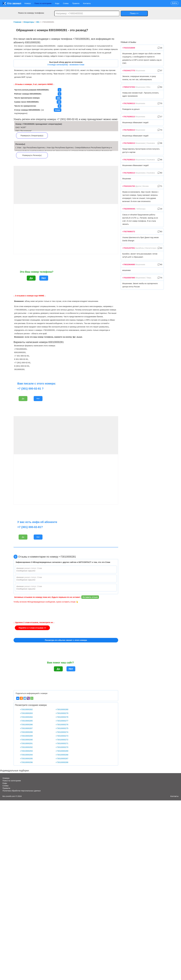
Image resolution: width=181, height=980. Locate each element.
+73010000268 (62, 755)
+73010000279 (62, 713)
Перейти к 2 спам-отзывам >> (32, 628)
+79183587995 (129, 278)
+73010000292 (26, 747)
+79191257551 (129, 248)
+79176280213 (129, 103)
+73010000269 (62, 751)
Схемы (66, 3)
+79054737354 (129, 87)
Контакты (87, 3)
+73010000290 (26, 740)
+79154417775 (129, 70)
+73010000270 (62, 747)
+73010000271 (62, 743)
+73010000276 (62, 724)
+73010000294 (26, 755)
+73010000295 (26, 758)
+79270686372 (129, 231)
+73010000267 (62, 758)
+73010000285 (26, 721)
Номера (28, 3)
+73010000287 (26, 728)
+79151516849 (129, 48)
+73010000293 (26, 751)
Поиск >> (134, 13)
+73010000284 (26, 717)
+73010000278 (62, 717)
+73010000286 (26, 724)
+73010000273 (62, 736)
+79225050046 (129, 209)
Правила (76, 3)
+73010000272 (62, 740)
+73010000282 (26, 709)
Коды (57, 3)
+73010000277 (62, 721)
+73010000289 (26, 736)
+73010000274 (62, 732)
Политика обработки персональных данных (22, 791)
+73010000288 (26, 732)
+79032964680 (129, 264)
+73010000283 (26, 713)
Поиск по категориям (43, 3)
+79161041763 (129, 186)
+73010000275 (62, 728)
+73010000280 (62, 709)
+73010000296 (26, 762)
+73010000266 (62, 762)
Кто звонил (12, 3)
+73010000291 (26, 743)
